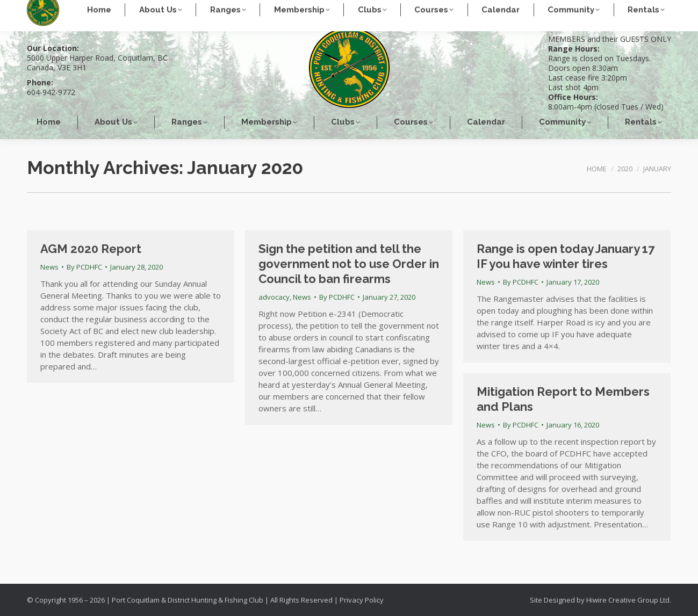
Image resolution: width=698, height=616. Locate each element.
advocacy (274, 297)
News (49, 267)
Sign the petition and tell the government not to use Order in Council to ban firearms (349, 264)
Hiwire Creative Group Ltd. (629, 600)
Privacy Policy (362, 600)
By (84, 267)
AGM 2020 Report (91, 249)
